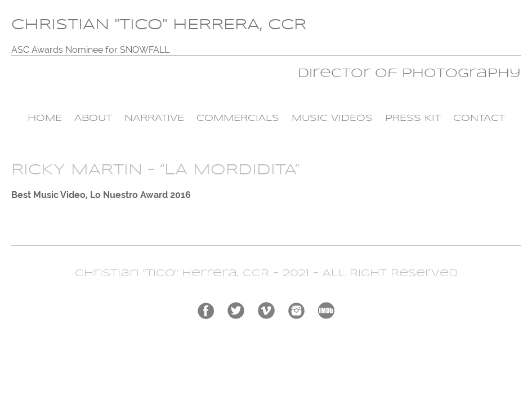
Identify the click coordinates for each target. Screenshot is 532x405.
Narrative (154, 118)
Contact (479, 118)
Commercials (238, 118)
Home (45, 118)
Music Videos (332, 118)
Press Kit (413, 118)
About (93, 118)
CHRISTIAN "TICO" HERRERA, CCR (159, 25)
